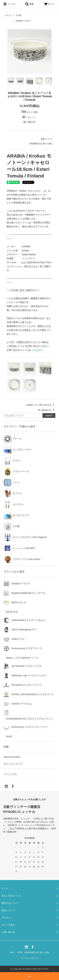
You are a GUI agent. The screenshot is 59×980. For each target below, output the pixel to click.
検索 (29, 4)
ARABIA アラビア (23, 21)
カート (49, 4)
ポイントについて (13, 764)
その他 (19, 15)
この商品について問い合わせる (40, 405)
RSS (12, 952)
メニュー (10, 4)
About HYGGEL (12, 757)
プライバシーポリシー (30, 958)
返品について (47, 139)
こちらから (37, 350)
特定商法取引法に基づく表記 (37, 952)
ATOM (20, 952)
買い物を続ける (47, 410)
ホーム (8, 15)
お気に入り (30, 117)
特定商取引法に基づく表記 (41, 144)
